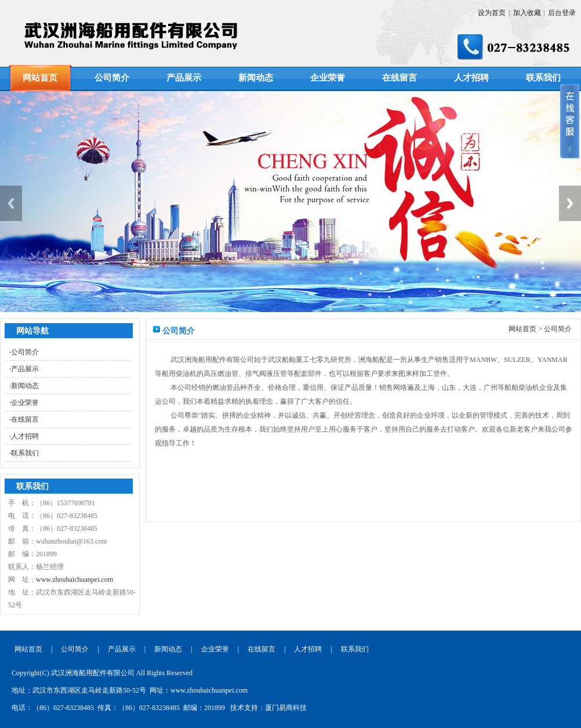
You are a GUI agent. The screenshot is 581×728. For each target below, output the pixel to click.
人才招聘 (471, 78)
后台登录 (562, 13)
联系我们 (543, 78)
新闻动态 (256, 78)
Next (570, 203)
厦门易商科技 (286, 708)
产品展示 (184, 78)
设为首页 (492, 13)
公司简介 (112, 78)
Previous (11, 203)
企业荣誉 (328, 78)
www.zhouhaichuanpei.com (75, 579)
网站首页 (40, 78)
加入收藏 (527, 13)
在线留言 (400, 78)
